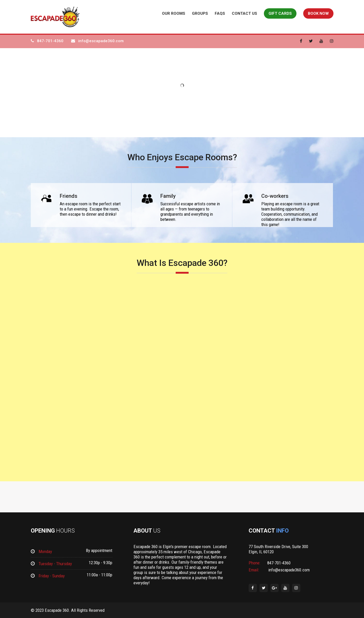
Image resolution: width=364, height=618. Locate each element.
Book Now (318, 13)
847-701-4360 (50, 41)
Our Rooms (174, 13)
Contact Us (244, 13)
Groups (200, 13)
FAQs (220, 13)
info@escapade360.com (101, 41)
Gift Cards (280, 13)
